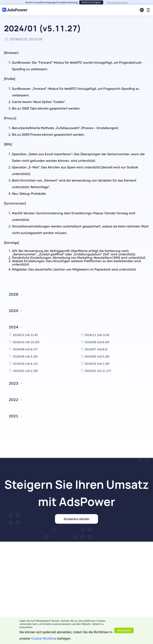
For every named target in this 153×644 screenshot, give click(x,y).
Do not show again (118, 2)
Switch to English (91, 2)
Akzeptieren (124, 630)
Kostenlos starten (76, 519)
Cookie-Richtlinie (44, 638)
